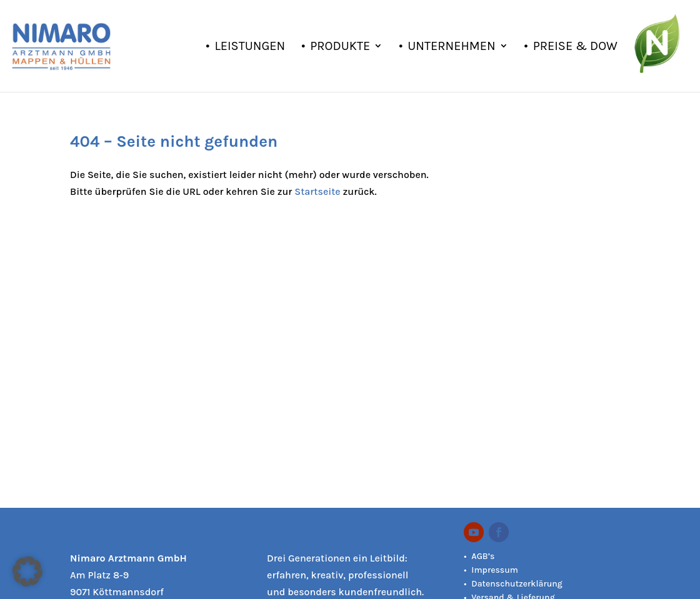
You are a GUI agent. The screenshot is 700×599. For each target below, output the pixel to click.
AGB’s (483, 556)
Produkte (340, 47)
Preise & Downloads (598, 47)
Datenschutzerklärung (517, 584)
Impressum (495, 570)
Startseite (317, 191)
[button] (27, 572)
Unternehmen (451, 47)
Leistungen (250, 47)
